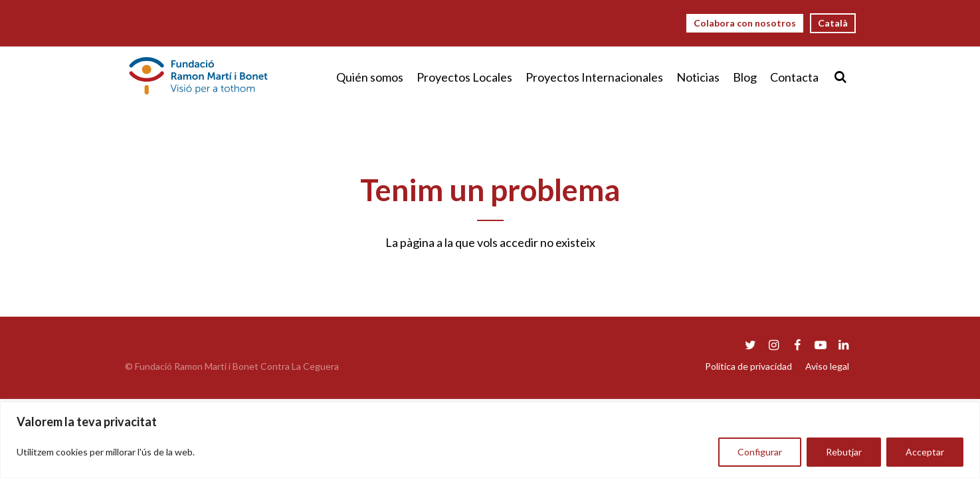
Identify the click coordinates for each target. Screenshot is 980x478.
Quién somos (370, 77)
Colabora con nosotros (745, 23)
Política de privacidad (748, 366)
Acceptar (925, 452)
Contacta (794, 77)
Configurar (760, 452)
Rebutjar (844, 452)
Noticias (698, 77)
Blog (745, 77)
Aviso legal (827, 366)
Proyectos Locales (464, 77)
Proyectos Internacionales (594, 77)
